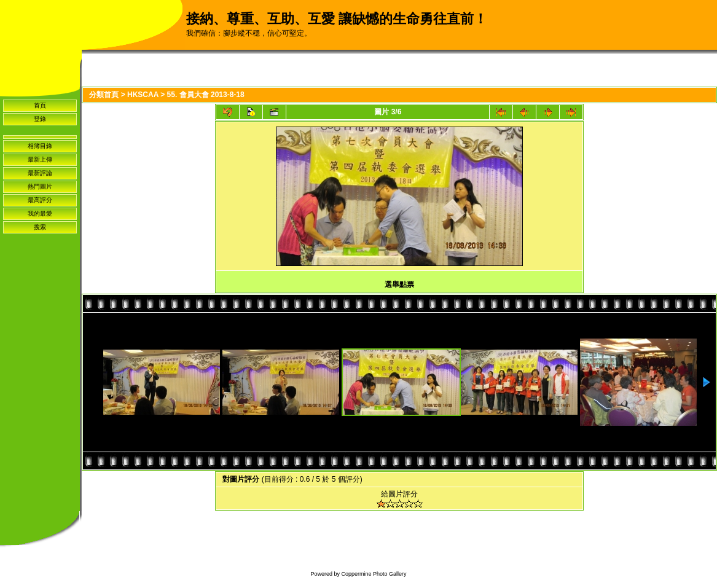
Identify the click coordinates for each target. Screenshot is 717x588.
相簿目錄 (40, 146)
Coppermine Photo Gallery (374, 574)
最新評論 (40, 173)
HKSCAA (143, 95)
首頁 (40, 105)
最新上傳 (40, 159)
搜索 (40, 227)
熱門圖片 (40, 186)
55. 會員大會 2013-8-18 (206, 95)
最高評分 (40, 200)
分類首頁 (104, 95)
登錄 (40, 119)
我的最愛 (40, 214)
